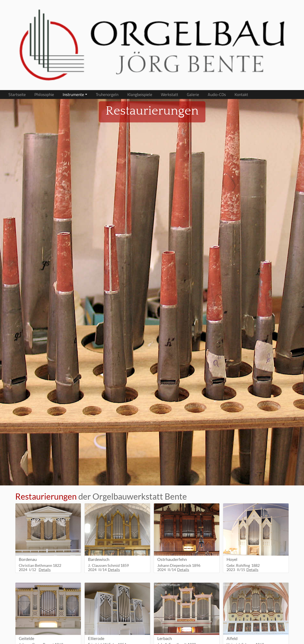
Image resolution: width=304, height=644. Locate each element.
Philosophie (44, 95)
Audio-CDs (217, 95)
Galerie (193, 95)
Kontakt (241, 95)
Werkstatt (170, 95)
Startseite (17, 95)
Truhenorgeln (107, 95)
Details (45, 570)
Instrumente (73, 95)
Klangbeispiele (140, 95)
